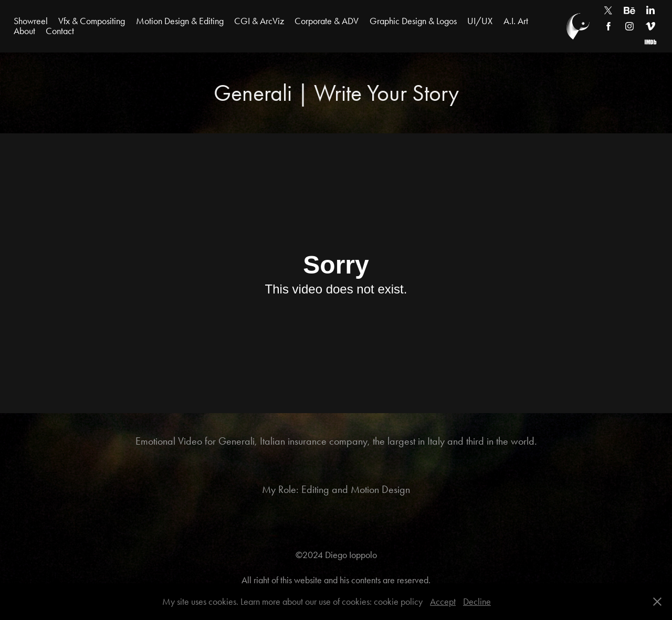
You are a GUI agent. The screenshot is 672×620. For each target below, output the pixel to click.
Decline (477, 602)
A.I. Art (516, 21)
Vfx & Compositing (92, 21)
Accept (443, 602)
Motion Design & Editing (180, 21)
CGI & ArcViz (259, 21)
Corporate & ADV (327, 21)
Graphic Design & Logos (413, 21)
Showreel (31, 21)
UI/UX (480, 21)
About (24, 31)
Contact (60, 31)
